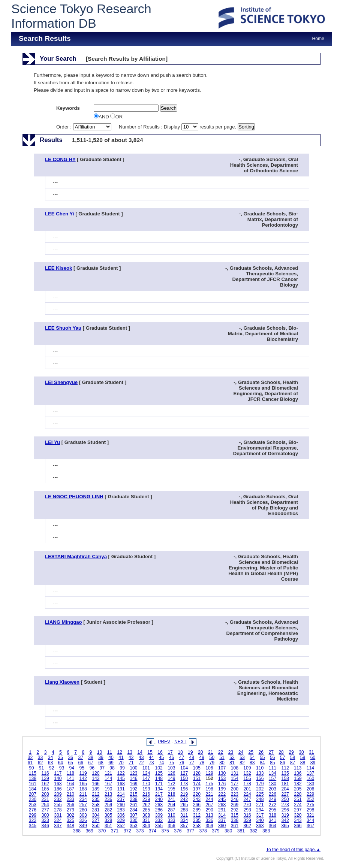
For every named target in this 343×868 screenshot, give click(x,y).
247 (247, 799)
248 (260, 799)
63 (51, 763)
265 (184, 805)
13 (130, 752)
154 (235, 778)
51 (222, 757)
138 (33, 778)
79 (212, 763)
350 (96, 826)
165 (83, 784)
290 (209, 810)
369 (89, 831)
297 (298, 810)
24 (241, 752)
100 (133, 768)
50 (212, 757)
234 (83, 799)
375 (165, 831)
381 (241, 831)
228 (298, 794)
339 (247, 820)
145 (121, 778)
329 (121, 820)
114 (310, 768)
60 (313, 757)
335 (197, 820)
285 (146, 810)
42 (131, 757)
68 (101, 763)
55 (262, 757)
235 (96, 799)
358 (197, 826)
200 (235, 789)
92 (52, 768)
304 (96, 815)
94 (72, 768)
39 (101, 757)
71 (131, 763)
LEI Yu (52, 442)
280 (83, 810)
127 (184, 773)
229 (310, 794)
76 (182, 763)
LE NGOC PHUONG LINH (74, 497)
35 (61, 757)
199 (222, 789)
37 (81, 757)
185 (45, 789)
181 (285, 784)
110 (260, 768)
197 (197, 789)
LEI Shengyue (61, 382)
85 (273, 763)
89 (313, 763)
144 (108, 778)
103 (171, 768)
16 (160, 752)
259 (108, 805)
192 (133, 789)
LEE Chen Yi (60, 214)
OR (116, 117)
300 (45, 815)
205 (298, 789)
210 (70, 794)
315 (235, 815)
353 (133, 826)
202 (260, 789)
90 (31, 768)
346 (45, 826)
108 (235, 768)
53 (242, 757)
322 (33, 820)
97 (102, 768)
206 (310, 789)
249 (273, 799)
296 (285, 810)
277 (45, 810)
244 (209, 799)
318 (273, 815)
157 (273, 778)
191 (121, 789)
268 (222, 805)
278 (58, 810)
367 (310, 826)
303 (83, 815)
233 (70, 799)
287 (171, 810)
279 (70, 810)
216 (146, 794)
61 (30, 763)
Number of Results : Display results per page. (178, 127)
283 (121, 810)
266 (197, 805)
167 (108, 784)
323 (45, 820)
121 (108, 773)
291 (222, 810)
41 (121, 757)
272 (273, 805)
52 (232, 757)
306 (121, 815)
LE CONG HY (60, 159)
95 (82, 768)
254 (45, 805)
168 (121, 784)
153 (222, 778)
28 (281, 752)
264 (171, 805)
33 (40, 757)
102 (159, 768)
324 (58, 820)
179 (260, 784)
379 (216, 831)
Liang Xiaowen (62, 682)
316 (247, 815)
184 (33, 789)
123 (133, 773)
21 (211, 752)
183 (310, 784)
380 (228, 831)
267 (209, 805)
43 (141, 757)
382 (253, 831)
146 (133, 778)
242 (184, 799)
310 (171, 815)
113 (298, 768)
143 (96, 778)
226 (273, 794)
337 (222, 820)
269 (235, 805)
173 (184, 784)
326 (83, 820)
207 (33, 794)
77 (192, 763)
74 (162, 763)
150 (184, 778)
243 (197, 799)
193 (146, 789)
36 (71, 757)
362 (247, 826)
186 (58, 789)
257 (83, 805)
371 (115, 831)
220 (197, 794)
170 (146, 784)
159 (298, 778)
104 (184, 768)
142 (83, 778)
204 (285, 789)
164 (70, 784)
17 (170, 752)
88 (303, 763)
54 (252, 757)
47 (182, 757)
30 (301, 752)
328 (108, 820)
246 (235, 799)
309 (159, 815)
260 (121, 805)
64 (61, 763)
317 (260, 815)
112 (285, 768)
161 (33, 784)
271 (260, 805)
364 (273, 826)
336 (209, 820)
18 (180, 752)
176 (222, 784)
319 (285, 815)
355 (159, 826)
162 (45, 784)
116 (45, 773)
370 (102, 831)
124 (146, 773)
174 (197, 784)
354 (146, 826)
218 (171, 794)
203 (273, 789)
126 (171, 773)
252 (310, 799)
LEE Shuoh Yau (63, 328)
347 (58, 826)
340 (260, 820)
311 (184, 815)
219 (184, 794)
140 (58, 778)
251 (298, 799)
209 (58, 794)
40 (111, 757)
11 (110, 752)
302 (70, 815)
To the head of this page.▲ (293, 850)
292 (235, 810)
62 (40, 763)
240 (159, 799)
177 (235, 784)
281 (96, 810)
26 (261, 752)
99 (122, 768)
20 (201, 752)
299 (33, 815)
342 (285, 820)
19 (190, 752)
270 (247, 805)
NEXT (180, 742)
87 (293, 763)
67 (91, 763)
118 (70, 773)
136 (298, 773)
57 (283, 757)
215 (133, 794)
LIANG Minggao (64, 622)
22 (221, 752)
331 (146, 820)
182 (298, 784)
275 (310, 805)
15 (150, 752)
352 (121, 826)
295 (273, 810)
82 (242, 763)
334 (184, 820)
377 (190, 831)
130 (222, 773)
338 (235, 820)
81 (232, 763)
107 (222, 768)
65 (71, 763)
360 (222, 826)
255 (58, 805)
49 (202, 757)
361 (235, 826)
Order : (84, 127)
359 (209, 826)
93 (62, 768)
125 (159, 773)
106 (209, 768)
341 (273, 820)
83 (252, 763)
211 (83, 794)
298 (310, 810)
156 (260, 778)
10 (100, 752)
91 (42, 768)
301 (58, 815)
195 (171, 789)
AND (102, 117)
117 (58, 773)
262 (146, 805)
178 (247, 784)
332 (159, 820)
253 (33, 805)
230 (33, 799)
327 (96, 820)
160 (310, 778)
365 (285, 826)
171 (159, 784)
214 (121, 794)
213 (108, 794)
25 (251, 752)
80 (222, 763)
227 (285, 794)
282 (108, 810)
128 (197, 773)
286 (159, 810)
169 (133, 784)
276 (33, 810)
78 (202, 763)
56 (273, 757)
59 (303, 757)
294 (260, 810)
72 (141, 763)
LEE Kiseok (58, 268)
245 (222, 799)
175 (209, 784)
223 (235, 794)
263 (159, 805)
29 (291, 752)
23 (231, 752)
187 (70, 789)
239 (146, 799)
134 (273, 773)
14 (140, 752)
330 (133, 820)
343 (298, 820)
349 (83, 826)
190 (108, 789)
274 (298, 805)
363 (260, 826)
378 (203, 831)
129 (209, 773)
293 (247, 810)
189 (96, 789)
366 (298, 826)
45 (162, 757)
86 (283, 763)
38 (91, 757)
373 (140, 831)
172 (171, 784)
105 (197, 768)
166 (96, 784)
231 (45, 799)
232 (58, 799)
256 (70, 805)
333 (171, 820)
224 (247, 794)
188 (83, 789)
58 (293, 757)
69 (111, 763)
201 (247, 789)
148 (159, 778)
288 (184, 810)
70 (121, 763)
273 (285, 805)
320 (298, 815)
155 (247, 778)
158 (285, 778)
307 (133, 815)
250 (285, 799)
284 (133, 810)
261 (133, 805)
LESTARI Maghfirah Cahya (76, 557)
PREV (164, 742)
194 (159, 789)
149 (171, 778)
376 (178, 831)
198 (209, 789)
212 (96, 794)
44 (151, 757)
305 (108, 815)
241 (171, 799)
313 (209, 815)
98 (112, 768)
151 (197, 778)
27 (271, 752)
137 (310, 773)
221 (209, 794)
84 (262, 763)
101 (146, 768)
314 (222, 815)
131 (235, 773)
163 (58, 784)
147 (146, 778)
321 (310, 815)
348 (70, 826)
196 (184, 789)
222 (222, 794)
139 (45, 778)
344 (310, 820)
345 (33, 826)
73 (151, 763)
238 (133, 799)
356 (171, 826)
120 (96, 773)
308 (146, 815)
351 (108, 826)
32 (30, 757)
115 (33, 773)
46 (172, 757)
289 (197, 810)
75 (172, 763)
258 (96, 805)
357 (184, 826)
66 (81, 763)
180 (273, 784)
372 (127, 831)
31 (312, 752)
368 (77, 831)
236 (108, 799)
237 (121, 799)
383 (266, 831)
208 (45, 794)
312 (197, 815)
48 (192, 757)
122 (121, 773)
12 (120, 752)
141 (70, 778)
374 (153, 831)
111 (273, 768)
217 (159, 794)
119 (83, 773)
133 (260, 773)
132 (247, 773)
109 (247, 768)
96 (92, 768)
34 (51, 757)
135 (285, 773)
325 (70, 820)
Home (318, 39)
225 (260, 794)
